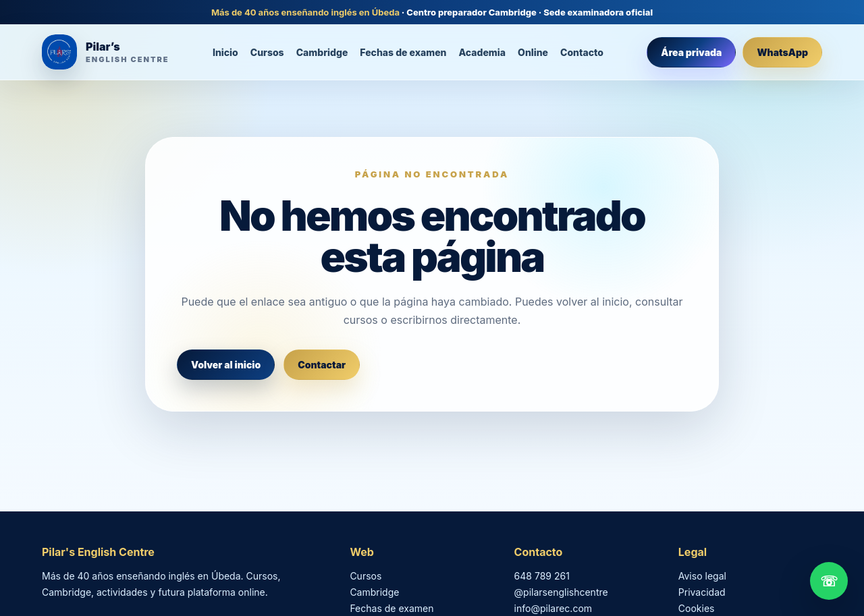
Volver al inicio (226, 365)
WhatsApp (782, 52)
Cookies (697, 608)
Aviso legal (702, 576)
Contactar (322, 365)
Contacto (582, 52)
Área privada (691, 52)
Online (533, 52)
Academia (483, 52)
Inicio (225, 52)
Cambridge (322, 52)
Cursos (267, 52)
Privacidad (702, 592)
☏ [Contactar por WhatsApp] (829, 581)
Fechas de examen (403, 52)
